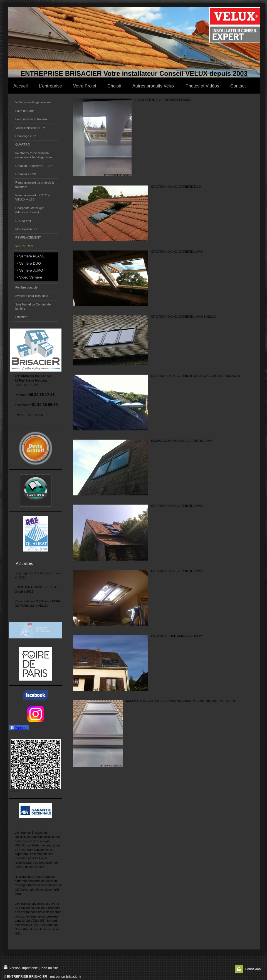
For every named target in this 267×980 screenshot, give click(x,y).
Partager (19, 728)
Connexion (253, 969)
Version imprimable (21, 968)
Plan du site (49, 968)
